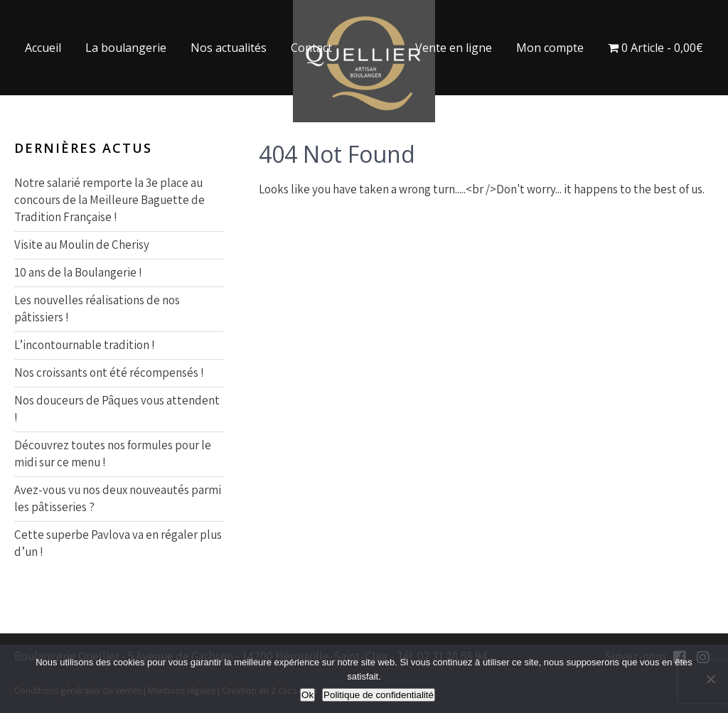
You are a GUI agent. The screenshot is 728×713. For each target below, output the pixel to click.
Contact (311, 48)
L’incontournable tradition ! (85, 345)
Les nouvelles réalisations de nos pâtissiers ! (97, 309)
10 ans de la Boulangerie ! (78, 272)
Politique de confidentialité (379, 695)
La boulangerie (126, 48)
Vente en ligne (454, 48)
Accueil (43, 48)
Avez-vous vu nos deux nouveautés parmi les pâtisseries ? (118, 498)
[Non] (710, 679)
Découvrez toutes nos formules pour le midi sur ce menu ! (113, 454)
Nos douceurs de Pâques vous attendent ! (117, 409)
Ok (307, 695)
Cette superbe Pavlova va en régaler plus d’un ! (118, 543)
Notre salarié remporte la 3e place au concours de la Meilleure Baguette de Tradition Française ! (109, 200)
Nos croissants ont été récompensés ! (109, 372)
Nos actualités (229, 48)
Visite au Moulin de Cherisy (82, 245)
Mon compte (550, 48)
